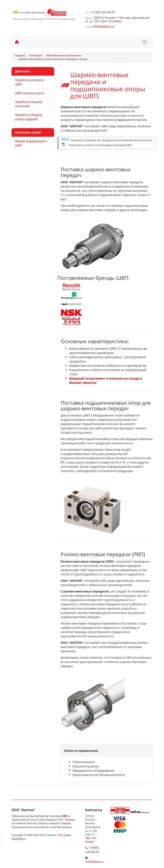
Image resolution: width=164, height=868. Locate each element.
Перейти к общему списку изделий (28, 117)
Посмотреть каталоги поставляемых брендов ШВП (100, 145)
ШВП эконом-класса (29, 93)
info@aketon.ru (104, 26)
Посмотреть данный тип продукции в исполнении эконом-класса (111, 140)
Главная (20, 55)
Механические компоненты (64, 55)
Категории (36, 55)
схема (116, 21)
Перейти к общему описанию (28, 104)
